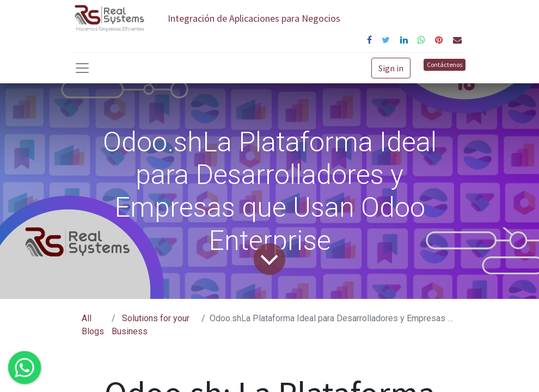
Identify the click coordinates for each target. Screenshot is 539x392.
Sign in (391, 68)
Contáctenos (445, 65)
